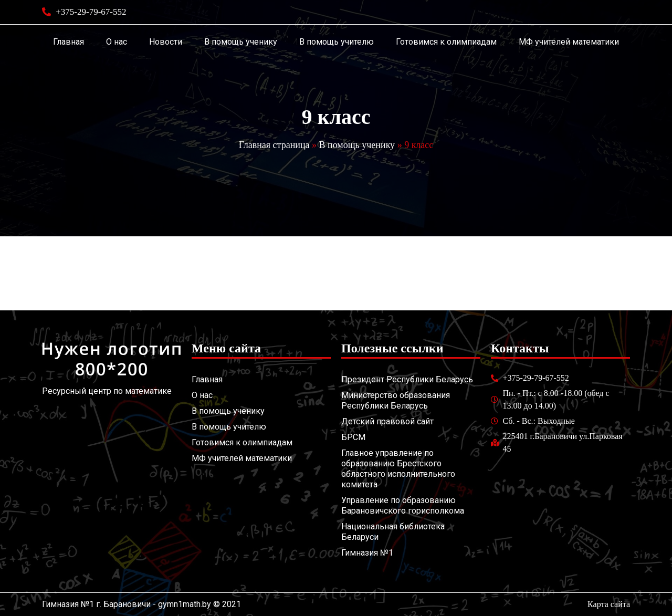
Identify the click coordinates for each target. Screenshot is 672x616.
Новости (166, 42)
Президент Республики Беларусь (407, 379)
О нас (117, 42)
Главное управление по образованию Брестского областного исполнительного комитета (398, 469)
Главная (69, 42)
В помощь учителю (337, 42)
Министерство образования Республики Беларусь (396, 400)
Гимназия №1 (367, 553)
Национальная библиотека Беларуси (393, 532)
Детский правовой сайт (387, 421)
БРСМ (353, 437)
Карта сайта (609, 604)
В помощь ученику (241, 42)
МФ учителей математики (569, 42)
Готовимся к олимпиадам (446, 42)
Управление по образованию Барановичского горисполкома (403, 505)
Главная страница (274, 145)
